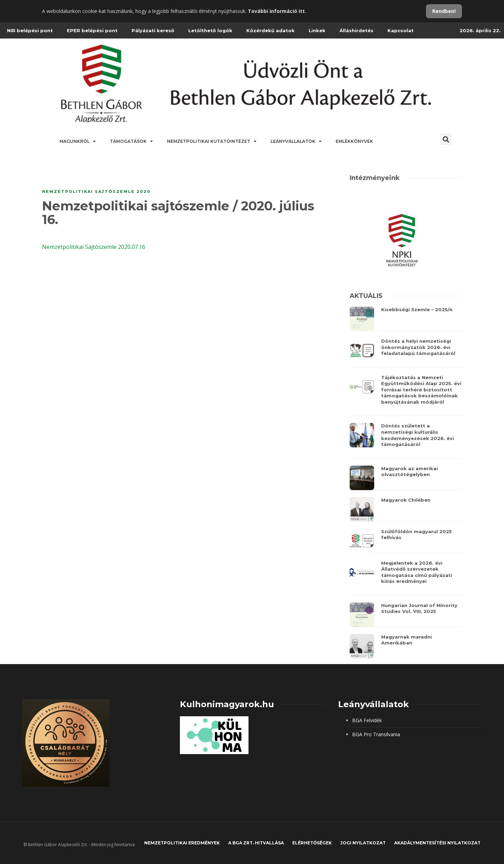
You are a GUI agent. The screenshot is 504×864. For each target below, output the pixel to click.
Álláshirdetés (356, 30)
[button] (446, 139)
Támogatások (131, 141)
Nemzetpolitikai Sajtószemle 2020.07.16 (94, 247)
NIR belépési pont (30, 30)
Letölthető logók (210, 30)
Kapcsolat (401, 30)
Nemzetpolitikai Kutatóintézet (212, 141)
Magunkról (78, 141)
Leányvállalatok (296, 141)
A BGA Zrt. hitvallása (256, 843)
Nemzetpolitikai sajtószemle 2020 (96, 191)
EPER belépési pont (92, 30)
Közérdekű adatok (271, 30)
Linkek (317, 30)
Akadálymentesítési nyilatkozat (437, 843)
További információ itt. (277, 11)
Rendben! (444, 11)
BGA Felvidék (367, 720)
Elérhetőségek (312, 843)
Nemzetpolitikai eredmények (182, 843)
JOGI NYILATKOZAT (363, 843)
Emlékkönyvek (354, 141)
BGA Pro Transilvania (376, 734)
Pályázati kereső (153, 30)
